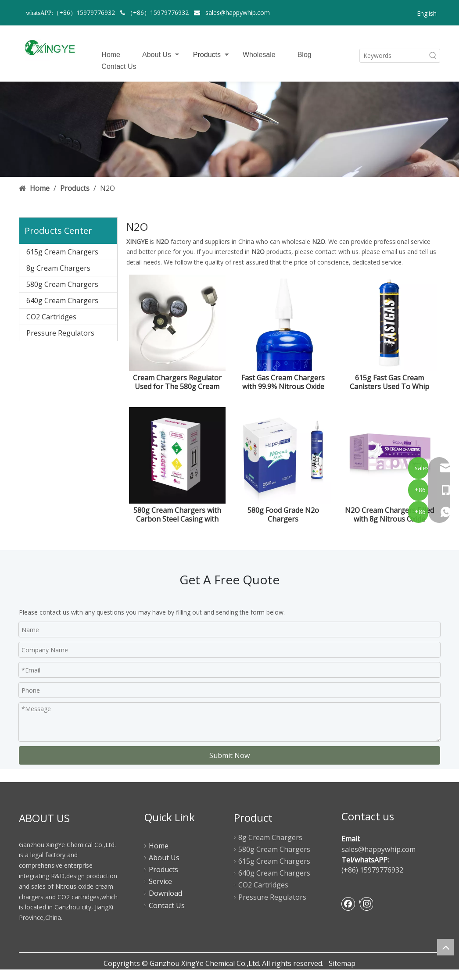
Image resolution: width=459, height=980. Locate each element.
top (445, 947)
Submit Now (229, 755)
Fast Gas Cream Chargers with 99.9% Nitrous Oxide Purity (283, 382)
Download (165, 893)
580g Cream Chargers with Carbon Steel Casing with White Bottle (177, 515)
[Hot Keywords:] (433, 56)
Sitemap (342, 963)
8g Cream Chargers (58, 268)
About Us (157, 55)
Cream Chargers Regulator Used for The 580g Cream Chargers (177, 382)
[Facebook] (348, 904)
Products (207, 55)
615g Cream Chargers (62, 252)
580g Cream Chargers (62, 284)
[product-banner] (229, 129)
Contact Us (119, 66)
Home (111, 55)
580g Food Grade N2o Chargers (283, 515)
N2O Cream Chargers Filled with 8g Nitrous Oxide (389, 515)
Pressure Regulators (60, 333)
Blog (305, 55)
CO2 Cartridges (51, 317)
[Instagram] (366, 904)
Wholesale (259, 55)
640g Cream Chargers (62, 300)
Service (160, 881)
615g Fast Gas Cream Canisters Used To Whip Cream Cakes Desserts (389, 382)
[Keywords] (393, 56)
